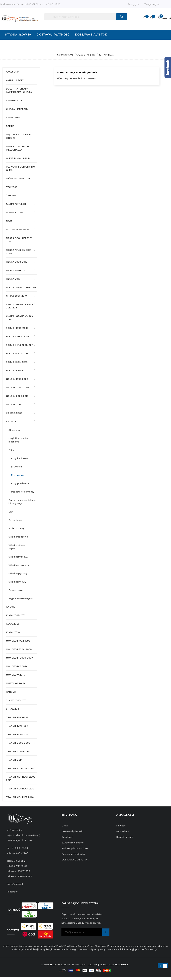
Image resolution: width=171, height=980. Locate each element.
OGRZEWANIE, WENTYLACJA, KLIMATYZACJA (22, 502)
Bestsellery (123, 831)
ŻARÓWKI (12, 196)
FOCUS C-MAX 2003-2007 (21, 287)
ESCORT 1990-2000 (17, 230)
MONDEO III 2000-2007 (19, 658)
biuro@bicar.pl (15, 884)
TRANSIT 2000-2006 (18, 743)
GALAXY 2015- (14, 404)
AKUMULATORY (15, 80)
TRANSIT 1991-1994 (17, 726)
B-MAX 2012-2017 (16, 204)
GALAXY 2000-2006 (18, 387)
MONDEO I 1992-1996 (18, 641)
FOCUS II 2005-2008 (18, 336)
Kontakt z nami (125, 837)
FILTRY (11, 450)
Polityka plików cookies (75, 848)
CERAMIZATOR (15, 101)
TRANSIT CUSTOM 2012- (20, 768)
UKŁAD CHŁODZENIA (18, 537)
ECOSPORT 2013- (16, 213)
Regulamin (67, 837)
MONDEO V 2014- (16, 675)
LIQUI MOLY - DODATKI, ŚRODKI (20, 136)
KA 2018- (11, 607)
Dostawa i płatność (72, 831)
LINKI (11, 512)
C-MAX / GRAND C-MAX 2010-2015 (20, 306)
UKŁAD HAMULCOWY (18, 557)
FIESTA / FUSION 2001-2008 (19, 252)
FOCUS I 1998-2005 (17, 328)
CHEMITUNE (13, 118)
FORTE (10, 126)
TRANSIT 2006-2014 (18, 751)
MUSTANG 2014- (16, 683)
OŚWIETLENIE (15, 520)
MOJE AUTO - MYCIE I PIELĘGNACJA (18, 148)
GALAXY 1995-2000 (17, 379)
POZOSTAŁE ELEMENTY (23, 492)
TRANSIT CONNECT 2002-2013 (21, 778)
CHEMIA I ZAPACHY (17, 109)
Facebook (12, 892)
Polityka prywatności (73, 854)
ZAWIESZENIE (16, 590)
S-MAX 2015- (13, 709)
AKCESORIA (13, 72)
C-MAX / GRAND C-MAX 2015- (20, 318)
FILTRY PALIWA (18, 475)
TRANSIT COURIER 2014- (20, 797)
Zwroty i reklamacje (73, 843)
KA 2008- (11, 421)
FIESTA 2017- (14, 279)
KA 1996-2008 (14, 413)
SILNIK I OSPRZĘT (17, 528)
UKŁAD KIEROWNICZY (19, 565)
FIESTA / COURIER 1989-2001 (20, 240)
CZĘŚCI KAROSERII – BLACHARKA (18, 440)
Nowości (121, 826)
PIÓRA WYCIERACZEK (18, 179)
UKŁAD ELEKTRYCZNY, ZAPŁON (19, 547)
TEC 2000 (12, 187)
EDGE (9, 221)
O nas (65, 826)
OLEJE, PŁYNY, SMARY (18, 158)
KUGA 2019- (13, 632)
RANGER (11, 692)
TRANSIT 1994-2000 (18, 734)
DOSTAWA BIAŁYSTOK (75, 860)
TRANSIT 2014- (15, 760)
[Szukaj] (86, 17)
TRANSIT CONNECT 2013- (21, 789)
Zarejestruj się (152, 4)
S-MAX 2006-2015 (16, 700)
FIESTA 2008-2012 (17, 262)
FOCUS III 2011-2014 (17, 353)
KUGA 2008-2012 (16, 615)
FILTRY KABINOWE (20, 458)
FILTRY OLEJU (17, 467)
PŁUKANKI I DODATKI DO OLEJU (20, 168)
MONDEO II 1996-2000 (19, 649)
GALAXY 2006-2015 (17, 396)
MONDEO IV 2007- (16, 666)
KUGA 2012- (13, 624)
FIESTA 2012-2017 (16, 270)
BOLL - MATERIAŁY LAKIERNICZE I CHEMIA (19, 90)
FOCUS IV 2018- (15, 370)
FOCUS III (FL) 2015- (17, 362)
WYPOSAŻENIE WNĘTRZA (21, 598)
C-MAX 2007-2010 (16, 296)
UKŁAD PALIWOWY (17, 582)
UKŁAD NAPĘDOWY (18, 573)
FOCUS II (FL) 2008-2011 (20, 345)
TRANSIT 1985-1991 (17, 717)
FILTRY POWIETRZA (20, 483)
